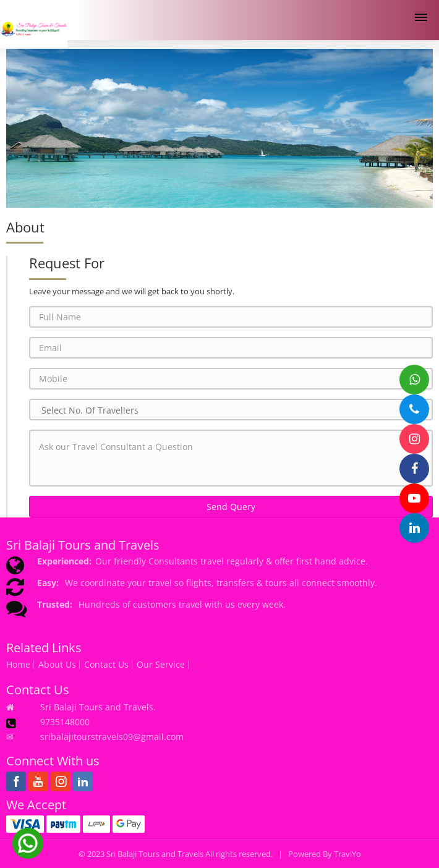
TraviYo (347, 854)
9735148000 (65, 722)
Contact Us (106, 665)
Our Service (161, 665)
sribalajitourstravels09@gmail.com (112, 737)
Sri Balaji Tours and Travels (155, 854)
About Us (57, 665)
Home (18, 665)
